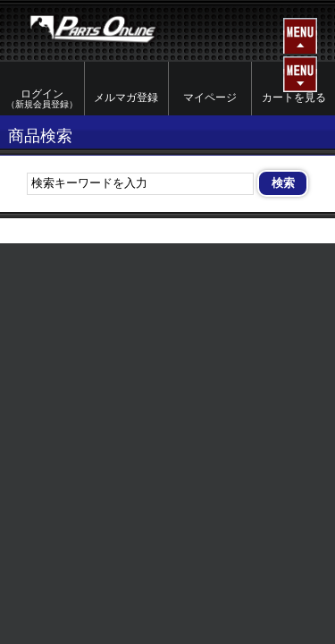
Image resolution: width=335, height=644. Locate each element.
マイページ (210, 97)
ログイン (42, 99)
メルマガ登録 (126, 97)
